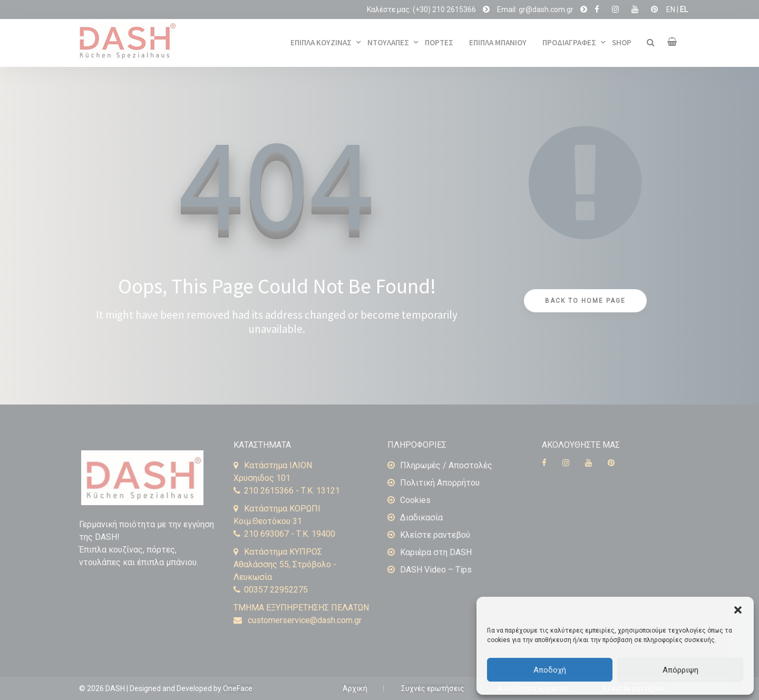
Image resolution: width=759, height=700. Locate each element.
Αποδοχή (550, 670)
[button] (738, 610)
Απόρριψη (680, 670)
